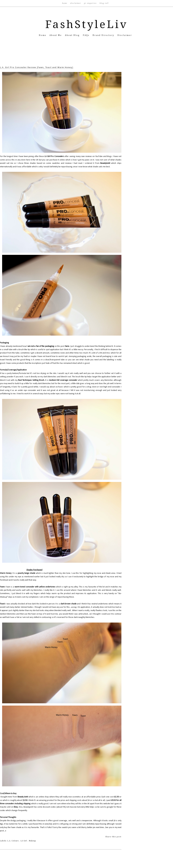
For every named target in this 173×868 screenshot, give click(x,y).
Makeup (32, 841)
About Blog (73, 35)
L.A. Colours (13, 841)
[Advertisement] (86, 56)
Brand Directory (104, 35)
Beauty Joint (23, 797)
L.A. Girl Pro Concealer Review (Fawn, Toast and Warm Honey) (37, 67)
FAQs (87, 35)
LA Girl (24, 841)
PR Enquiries (91, 3)
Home (65, 3)
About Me (56, 35)
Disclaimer (76, 3)
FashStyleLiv (87, 24)
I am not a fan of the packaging (40, 346)
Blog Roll (104, 3)
